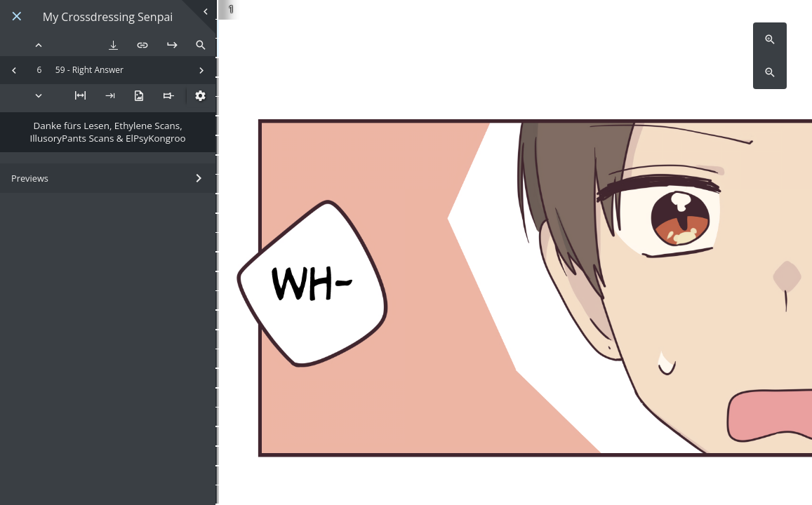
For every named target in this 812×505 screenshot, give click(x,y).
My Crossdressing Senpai (108, 17)
